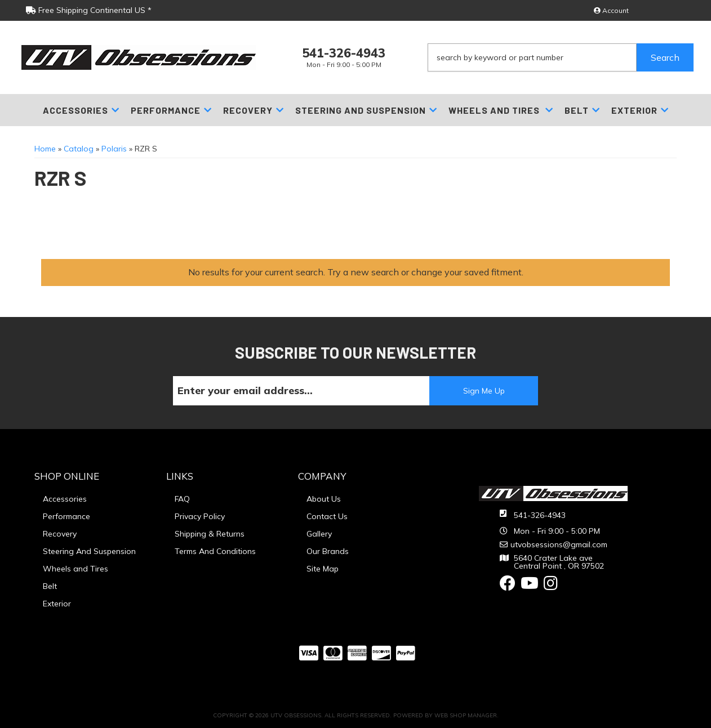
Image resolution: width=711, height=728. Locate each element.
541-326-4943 (540, 515)
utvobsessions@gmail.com (559, 544)
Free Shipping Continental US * (89, 10)
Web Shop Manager (466, 715)
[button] (561, 57)
